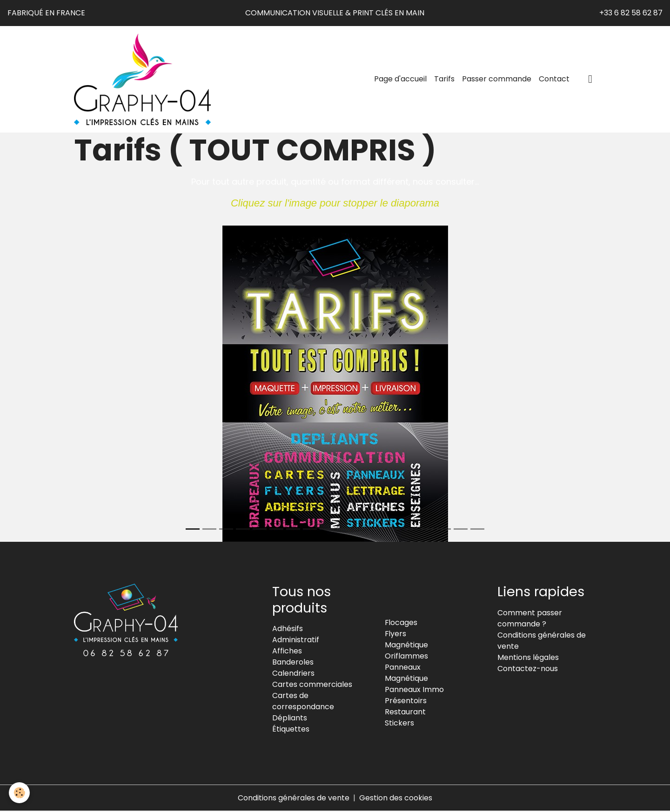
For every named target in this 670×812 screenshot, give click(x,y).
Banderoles (293, 663)
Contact (554, 79)
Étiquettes (291, 730)
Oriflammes (406, 657)
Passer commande (497, 79)
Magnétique (406, 646)
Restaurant (405, 713)
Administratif (296, 641)
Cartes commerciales (312, 685)
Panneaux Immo (414, 690)
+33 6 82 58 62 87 (631, 13)
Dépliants (290, 719)
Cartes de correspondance (303, 702)
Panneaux (403, 668)
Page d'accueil (400, 79)
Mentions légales (528, 658)
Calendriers (293, 674)
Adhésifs (288, 629)
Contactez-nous (528, 669)
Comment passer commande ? (530, 619)
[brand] (145, 80)
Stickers (399, 724)
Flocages (401, 623)
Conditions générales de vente (294, 799)
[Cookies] (20, 793)
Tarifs (444, 79)
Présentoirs (406, 702)
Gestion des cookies (396, 799)
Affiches (287, 652)
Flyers (396, 635)
